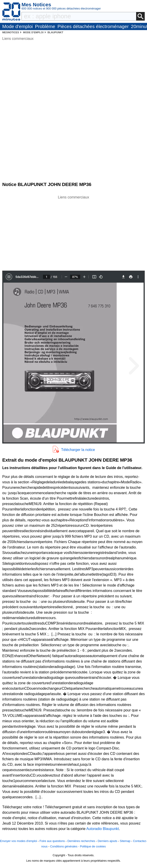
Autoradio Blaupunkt (103, 829)
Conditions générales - (65, 846)
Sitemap (125, 841)
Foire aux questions (52, 841)
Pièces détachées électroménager (93, 26)
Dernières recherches (81, 841)
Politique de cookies (93, 846)
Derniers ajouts (107, 841)
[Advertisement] (74, 232)
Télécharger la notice (78, 450)
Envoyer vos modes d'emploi (18, 841)
